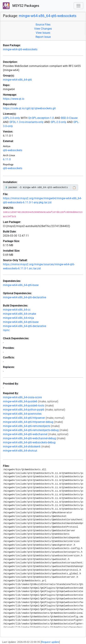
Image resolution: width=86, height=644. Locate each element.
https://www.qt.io (14, 99)
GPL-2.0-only (58, 122)
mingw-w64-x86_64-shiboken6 (22, 447)
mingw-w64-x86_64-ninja (18, 318)
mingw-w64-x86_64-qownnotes (22, 414)
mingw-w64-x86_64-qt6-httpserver (24, 418)
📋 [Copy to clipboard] (74, 188)
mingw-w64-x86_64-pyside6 (20, 401)
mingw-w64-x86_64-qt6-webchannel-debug (29, 438)
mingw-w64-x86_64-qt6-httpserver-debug (28, 422)
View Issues (43, 33)
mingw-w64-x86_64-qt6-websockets (48, 16)
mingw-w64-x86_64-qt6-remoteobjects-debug (31, 430)
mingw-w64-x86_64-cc (17, 310)
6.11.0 (7, 159)
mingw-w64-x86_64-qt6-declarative (25, 297)
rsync (6, 330)
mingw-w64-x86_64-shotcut (20, 451)
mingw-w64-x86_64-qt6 (17, 80)
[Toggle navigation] (79, 6)
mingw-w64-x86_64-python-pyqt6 (24, 410)
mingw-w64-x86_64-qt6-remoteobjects (27, 426)
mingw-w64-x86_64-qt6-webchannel (25, 434)
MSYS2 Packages (21, 6)
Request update (50, 642)
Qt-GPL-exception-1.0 (41, 118)
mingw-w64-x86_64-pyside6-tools (24, 406)
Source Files (43, 25)
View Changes (43, 29)
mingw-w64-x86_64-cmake (19, 314)
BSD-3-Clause (69, 118)
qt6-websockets (13, 150)
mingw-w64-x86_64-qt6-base (21, 285)
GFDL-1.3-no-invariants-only (26, 122)
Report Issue (43, 37)
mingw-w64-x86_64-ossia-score (22, 397)
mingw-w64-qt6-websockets (20, 49)
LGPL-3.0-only (11, 118)
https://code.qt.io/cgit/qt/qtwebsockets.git (29, 108)
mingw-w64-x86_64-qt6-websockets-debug (29, 442)
